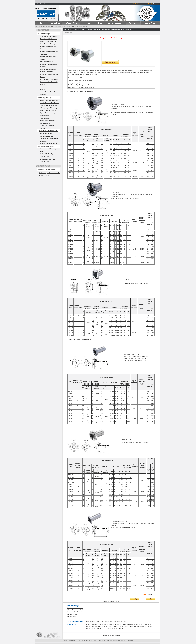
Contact (117, 635)
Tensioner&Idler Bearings (48, 41)
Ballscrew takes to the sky (47, 170)
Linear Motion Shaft (46, 136)
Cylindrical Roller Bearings (49, 105)
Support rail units (73, 614)
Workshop (104, 635)
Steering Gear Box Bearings (49, 79)
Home (75, 29)
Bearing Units (44, 116)
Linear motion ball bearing (75, 608)
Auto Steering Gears (47, 146)
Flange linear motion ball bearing (122, 29)
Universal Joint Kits (46, 72)
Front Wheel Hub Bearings (48, 36)
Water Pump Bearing (46, 62)
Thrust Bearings (45, 118)
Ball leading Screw (46, 133)
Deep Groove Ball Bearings (49, 100)
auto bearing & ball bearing (111, 601)
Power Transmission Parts (49, 131)
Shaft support (71, 616)
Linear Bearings (45, 123)
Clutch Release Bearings (48, 44)
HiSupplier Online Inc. (127, 641)
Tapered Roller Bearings (48, 113)
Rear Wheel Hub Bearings (48, 39)
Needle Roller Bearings (47, 121)
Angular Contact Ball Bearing (49, 103)
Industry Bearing (45, 98)
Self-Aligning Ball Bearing (48, 108)
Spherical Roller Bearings (48, 110)
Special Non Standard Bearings (113, 628)
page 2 (151, 594)
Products (82, 29)
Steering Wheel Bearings (48, 69)
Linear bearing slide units (75, 612)
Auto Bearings (90, 621)
